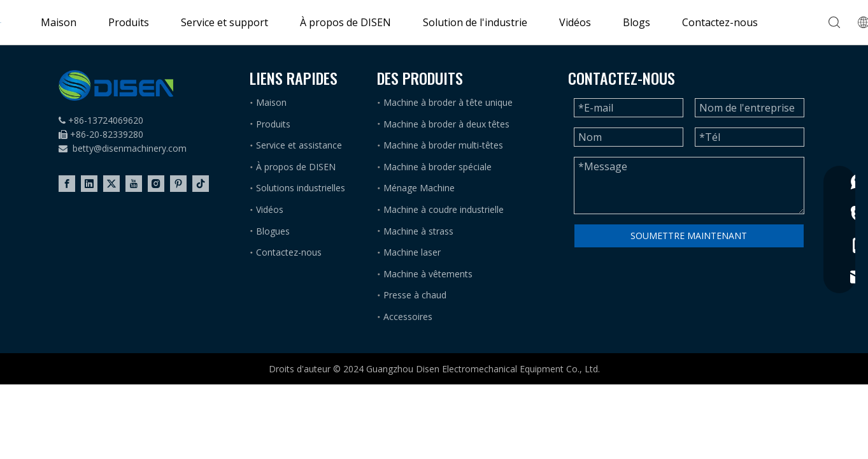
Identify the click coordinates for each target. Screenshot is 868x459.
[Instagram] (156, 184)
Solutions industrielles (301, 188)
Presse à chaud (415, 295)
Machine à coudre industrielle (444, 209)
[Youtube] (134, 184)
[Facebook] (67, 184)
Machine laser (412, 252)
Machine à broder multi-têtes (443, 145)
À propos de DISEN (345, 22)
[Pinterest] (178, 184)
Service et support (224, 22)
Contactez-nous (720, 22)
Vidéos (575, 22)
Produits (129, 22)
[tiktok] (201, 184)
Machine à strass (418, 231)
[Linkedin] (89, 184)
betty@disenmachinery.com (130, 148)
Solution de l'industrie (475, 22)
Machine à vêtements (428, 274)
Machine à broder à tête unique (448, 102)
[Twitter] (111, 184)
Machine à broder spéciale (438, 167)
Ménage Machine (419, 188)
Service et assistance (299, 145)
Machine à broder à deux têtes (446, 124)
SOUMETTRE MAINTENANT (689, 236)
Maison (59, 22)
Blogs (637, 22)
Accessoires (408, 317)
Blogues (273, 231)
